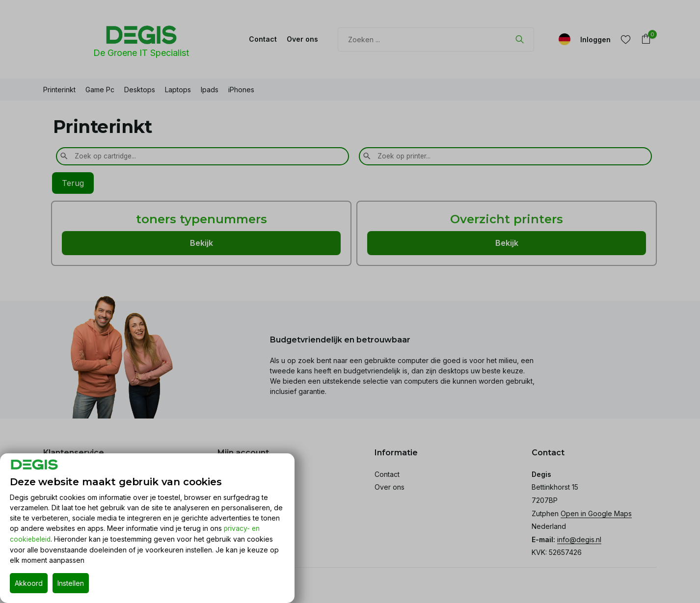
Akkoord (29, 583)
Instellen (71, 583)
